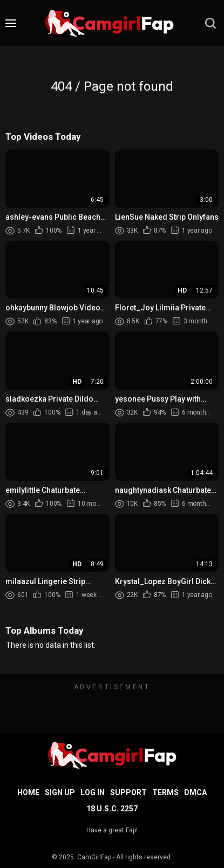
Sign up (60, 792)
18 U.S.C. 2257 (112, 809)
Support (128, 792)
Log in (93, 792)
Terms (165, 792)
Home (28, 792)
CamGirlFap (94, 857)
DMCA (195, 792)
